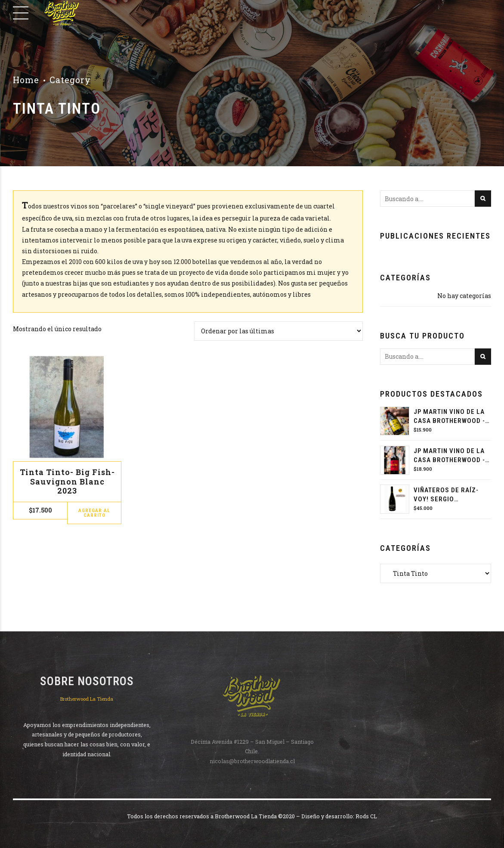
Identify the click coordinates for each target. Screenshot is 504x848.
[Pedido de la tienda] (279, 331)
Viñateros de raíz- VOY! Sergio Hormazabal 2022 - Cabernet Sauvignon (450, 495)
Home (26, 80)
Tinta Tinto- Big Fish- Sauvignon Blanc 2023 (67, 481)
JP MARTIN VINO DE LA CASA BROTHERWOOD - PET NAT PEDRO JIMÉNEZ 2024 (449, 417)
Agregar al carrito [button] (94, 513)
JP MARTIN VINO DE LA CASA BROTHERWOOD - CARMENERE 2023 (449, 456)
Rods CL (366, 816)
